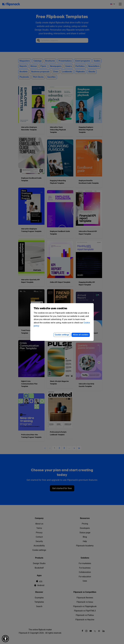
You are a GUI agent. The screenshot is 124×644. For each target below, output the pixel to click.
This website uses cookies (50, 308)
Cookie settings (62, 335)
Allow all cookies (81, 335)
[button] (5, 639)
